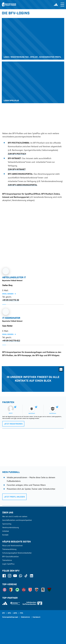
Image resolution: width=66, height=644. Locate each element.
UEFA (15, 613)
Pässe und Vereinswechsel (12, 546)
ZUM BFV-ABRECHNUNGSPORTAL (23, 185)
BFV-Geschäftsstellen (11, 556)
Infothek (6, 531)
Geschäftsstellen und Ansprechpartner (17, 520)
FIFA (21, 613)
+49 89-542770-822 (11, 341)
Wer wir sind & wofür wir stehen (15, 516)
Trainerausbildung (9, 549)
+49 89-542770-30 (11, 300)
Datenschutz (25, 617)
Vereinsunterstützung (11, 527)
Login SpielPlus (8, 564)
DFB (9, 613)
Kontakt (5, 535)
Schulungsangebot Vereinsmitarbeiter (17, 553)
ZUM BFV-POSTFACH (17, 154)
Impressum (36, 617)
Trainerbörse (7, 560)
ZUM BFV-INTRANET (17, 169)
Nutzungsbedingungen (10, 617)
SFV (4, 613)
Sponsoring (7, 524)
